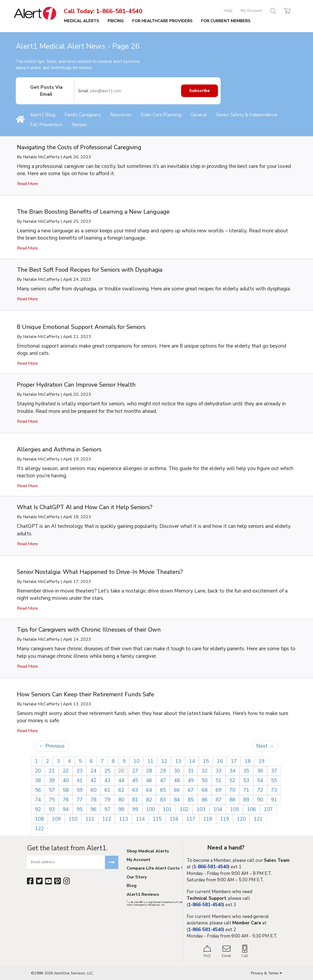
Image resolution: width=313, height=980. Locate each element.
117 (191, 819)
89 (246, 800)
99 (135, 809)
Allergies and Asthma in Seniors (59, 449)
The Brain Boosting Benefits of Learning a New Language (93, 212)
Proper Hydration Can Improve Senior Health (76, 385)
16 (220, 761)
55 (274, 781)
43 (107, 781)
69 (218, 790)
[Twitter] (39, 881)
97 (107, 809)
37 (274, 771)
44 (121, 781)
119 (224, 819)
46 (149, 781)
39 (52, 781)
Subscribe (199, 91)
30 (177, 771)
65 (163, 790)
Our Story (137, 877)
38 (38, 781)
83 (163, 800)
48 (177, 781)
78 (93, 800)
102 (184, 809)
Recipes (79, 125)
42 (93, 781)
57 (52, 790)
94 (66, 809)
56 (38, 790)
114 (140, 819)
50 (205, 781)
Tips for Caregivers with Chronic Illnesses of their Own (89, 630)
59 (80, 790)
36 (260, 771)
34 (232, 771)
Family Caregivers (83, 115)
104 (218, 809)
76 (66, 800)
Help (228, 11)
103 (201, 809)
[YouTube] (48, 881)
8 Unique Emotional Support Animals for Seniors (81, 327)
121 (258, 819)
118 (208, 819)
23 (80, 771)
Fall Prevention (46, 125)
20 (38, 771)
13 (178, 761)
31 (191, 771)
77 (80, 800)
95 (80, 809)
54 (260, 781)
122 (39, 829)
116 (174, 819)
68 (205, 790)
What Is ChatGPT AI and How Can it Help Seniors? (85, 507)
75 (52, 800)
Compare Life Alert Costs (154, 869)
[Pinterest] (58, 881)
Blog (132, 886)
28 (149, 771)
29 (163, 771)
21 (52, 771)
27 (135, 771)
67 (191, 790)
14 (192, 761)
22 (66, 771)
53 (246, 781)
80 (121, 800)
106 (251, 809)
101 (167, 809)
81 (135, 800)
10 (136, 761)
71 (246, 790)
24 (93, 771)
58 (66, 790)
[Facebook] (30, 881)
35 (246, 771)
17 (234, 761)
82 (149, 800)
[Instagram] (67, 881)
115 (157, 819)
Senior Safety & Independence (247, 115)
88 (232, 800)
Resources (121, 115)
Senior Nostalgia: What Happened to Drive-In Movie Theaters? (100, 572)
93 (52, 809)
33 (218, 771)
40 (66, 781)
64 (149, 790)
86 (205, 800)
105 (235, 809)
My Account (251, 11)
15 (206, 761)
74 (38, 800)
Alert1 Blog (43, 115)
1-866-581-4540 (119, 11)
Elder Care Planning (161, 115)
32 (205, 771)
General (199, 115)
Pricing (116, 21)
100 (150, 809)
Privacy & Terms (267, 973)
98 (121, 809)
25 (107, 771)
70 (232, 790)
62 (121, 790)
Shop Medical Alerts (148, 852)
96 (93, 809)
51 (218, 781)
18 (248, 761)
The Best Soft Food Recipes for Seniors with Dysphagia (90, 270)
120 (241, 819)
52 (232, 781)
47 (163, 781)
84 (177, 800)
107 (268, 809)
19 (261, 761)
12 (164, 761)
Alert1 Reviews (143, 895)
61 (107, 790)
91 (274, 800)
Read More (28, 184)
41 (80, 781)
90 (260, 800)
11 (150, 761)
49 (191, 781)
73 (274, 790)
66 (177, 790)
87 (218, 800)
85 (191, 800)
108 (39, 819)
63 (135, 790)
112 (107, 819)
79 (107, 800)
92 (38, 809)
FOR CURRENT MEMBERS (226, 21)
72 (260, 790)
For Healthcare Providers (162, 21)
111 (90, 819)
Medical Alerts (82, 21)
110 (73, 819)
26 (121, 771)
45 (135, 781)
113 (124, 819)
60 (93, 790)
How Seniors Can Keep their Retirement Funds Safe (85, 694)
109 (56, 819)
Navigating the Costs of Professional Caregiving (79, 147)
